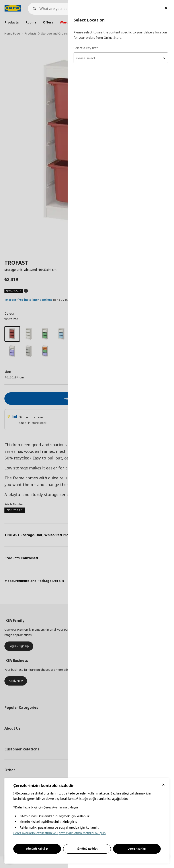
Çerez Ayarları (137, 849)
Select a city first (86, 48)
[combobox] (121, 58)
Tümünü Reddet (87, 849)
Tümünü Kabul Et (37, 849)
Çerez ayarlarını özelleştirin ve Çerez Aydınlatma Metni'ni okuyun (60, 833)
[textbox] (121, 58)
